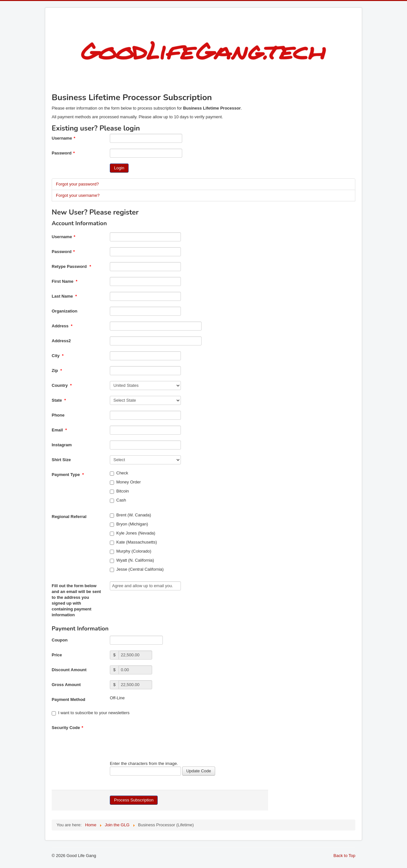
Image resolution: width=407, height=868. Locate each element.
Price (57, 655)
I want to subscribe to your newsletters (91, 713)
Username (63, 138)
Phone (58, 415)
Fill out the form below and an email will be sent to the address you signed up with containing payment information (76, 600)
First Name (64, 281)
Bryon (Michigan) (129, 524)
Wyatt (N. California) (132, 560)
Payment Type (68, 475)
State (59, 400)
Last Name (64, 296)
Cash (118, 500)
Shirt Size (61, 460)
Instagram (62, 445)
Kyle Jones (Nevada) (133, 533)
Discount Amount (69, 670)
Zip (57, 370)
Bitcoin (119, 491)
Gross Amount (66, 685)
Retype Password (71, 266)
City (58, 356)
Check (119, 473)
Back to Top (344, 856)
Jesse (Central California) (137, 569)
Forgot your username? (78, 195)
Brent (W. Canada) (130, 515)
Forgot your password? (77, 184)
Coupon (60, 640)
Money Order (125, 482)
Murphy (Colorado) (130, 551)
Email (59, 430)
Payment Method (68, 699)
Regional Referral (69, 517)
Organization (64, 311)
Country (62, 385)
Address (62, 326)
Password (63, 153)
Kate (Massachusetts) (133, 542)
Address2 (61, 341)
